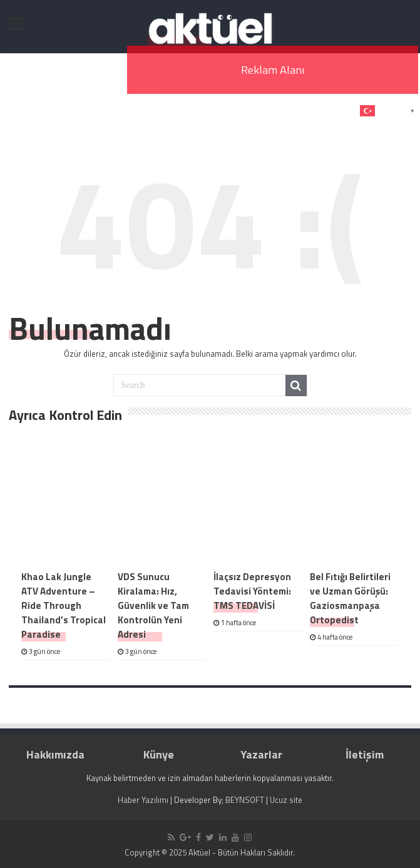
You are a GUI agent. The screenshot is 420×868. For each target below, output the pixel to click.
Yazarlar (261, 754)
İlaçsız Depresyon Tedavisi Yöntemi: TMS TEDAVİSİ (252, 591)
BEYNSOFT (245, 800)
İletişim (365, 754)
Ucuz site (286, 800)
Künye (159, 754)
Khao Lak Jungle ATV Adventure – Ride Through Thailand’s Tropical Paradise (64, 605)
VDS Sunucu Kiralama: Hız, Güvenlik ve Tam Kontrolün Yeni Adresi (153, 605)
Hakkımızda (55, 754)
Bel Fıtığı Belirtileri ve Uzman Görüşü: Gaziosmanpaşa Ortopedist (350, 598)
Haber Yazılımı (143, 800)
